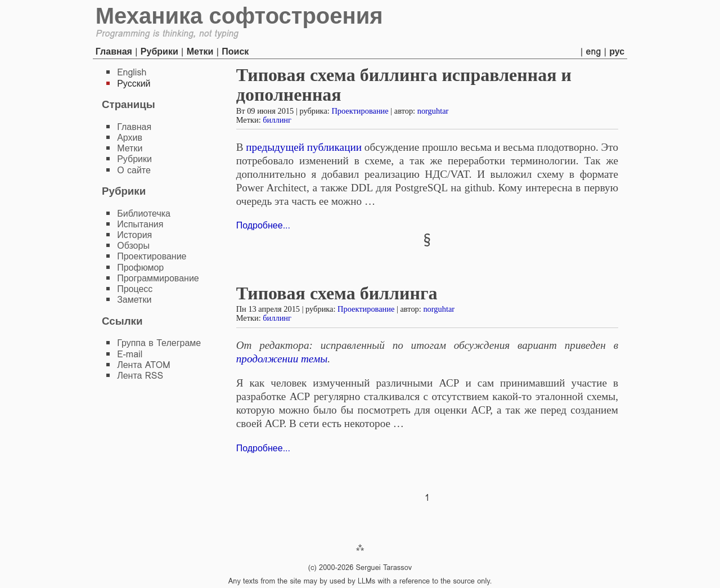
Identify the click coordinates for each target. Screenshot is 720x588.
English (132, 72)
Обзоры (133, 246)
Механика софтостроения (239, 16)
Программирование (158, 278)
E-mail (130, 354)
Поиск (235, 51)
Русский (134, 84)
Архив (130, 138)
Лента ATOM (143, 365)
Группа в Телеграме (159, 343)
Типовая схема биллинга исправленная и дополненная (404, 85)
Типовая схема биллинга (337, 293)
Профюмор (140, 268)
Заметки (134, 300)
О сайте (134, 170)
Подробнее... (263, 225)
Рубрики (159, 51)
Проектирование (360, 111)
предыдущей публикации (304, 147)
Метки (200, 51)
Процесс (135, 289)
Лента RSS (140, 376)
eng (594, 51)
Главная (114, 51)
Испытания (140, 224)
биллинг (277, 120)
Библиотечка (144, 214)
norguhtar (433, 111)
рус (617, 51)
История (134, 235)
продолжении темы (282, 359)
